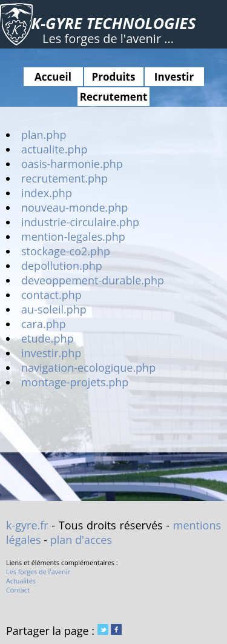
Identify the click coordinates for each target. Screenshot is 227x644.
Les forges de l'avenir (38, 572)
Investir (174, 77)
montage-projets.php (75, 382)
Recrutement (114, 97)
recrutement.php (64, 178)
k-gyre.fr (27, 525)
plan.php (44, 135)
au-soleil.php (54, 309)
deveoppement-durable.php (93, 280)
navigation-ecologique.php (88, 367)
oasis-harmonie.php (72, 164)
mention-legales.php (73, 236)
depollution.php (62, 266)
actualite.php (54, 149)
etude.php (47, 338)
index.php (47, 193)
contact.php (51, 295)
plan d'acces (81, 540)
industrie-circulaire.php (80, 222)
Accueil (53, 77)
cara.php (44, 324)
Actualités (21, 581)
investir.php (51, 353)
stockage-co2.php (66, 251)
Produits (114, 77)
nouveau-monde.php (74, 207)
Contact (18, 590)
